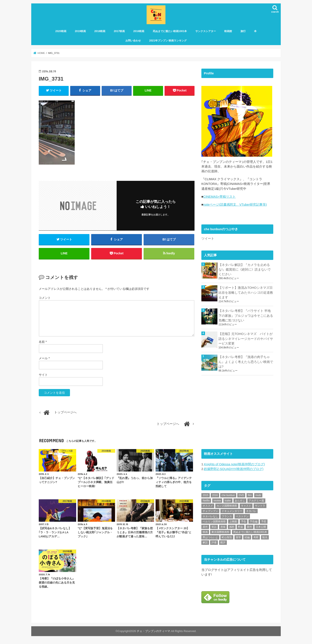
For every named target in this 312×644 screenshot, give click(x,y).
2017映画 (119, 31)
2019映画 (80, 31)
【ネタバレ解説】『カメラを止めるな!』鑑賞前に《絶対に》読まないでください (245, 271)
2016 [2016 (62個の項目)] (215, 496)
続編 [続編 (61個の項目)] (247, 538)
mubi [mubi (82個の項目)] (258, 496)
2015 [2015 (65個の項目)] (206, 496)
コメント (45, 298)
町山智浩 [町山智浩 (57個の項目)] (227, 538)
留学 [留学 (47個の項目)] (238, 538)
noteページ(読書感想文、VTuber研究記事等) (235, 206)
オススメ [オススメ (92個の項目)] (208, 507)
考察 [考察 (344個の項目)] (256, 538)
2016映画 (139, 31)
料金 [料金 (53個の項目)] (241, 528)
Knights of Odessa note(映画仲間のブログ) (234, 465)
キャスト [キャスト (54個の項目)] (246, 507)
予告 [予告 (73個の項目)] (244, 523)
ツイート (208, 240)
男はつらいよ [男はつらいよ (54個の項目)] (210, 538)
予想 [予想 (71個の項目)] (264, 523)
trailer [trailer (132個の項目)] (228, 501)
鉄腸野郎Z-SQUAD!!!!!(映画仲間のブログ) (234, 470)
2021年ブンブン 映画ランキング (168, 41)
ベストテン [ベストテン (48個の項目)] (242, 517)
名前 (43, 342)
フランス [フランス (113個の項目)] (227, 517)
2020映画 (61, 31)
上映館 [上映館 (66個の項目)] (233, 523)
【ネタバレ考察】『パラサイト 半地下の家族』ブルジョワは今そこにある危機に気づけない (246, 317)
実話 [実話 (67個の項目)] (214, 528)
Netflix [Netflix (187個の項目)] (206, 501)
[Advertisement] (233, 413)
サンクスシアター (206, 31)
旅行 (243, 31)
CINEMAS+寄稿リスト (219, 198)
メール (44, 359)
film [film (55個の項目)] (250, 496)
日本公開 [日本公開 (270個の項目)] (261, 528)
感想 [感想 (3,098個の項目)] (232, 528)
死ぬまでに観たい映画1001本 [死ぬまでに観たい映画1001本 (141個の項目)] (250, 533)
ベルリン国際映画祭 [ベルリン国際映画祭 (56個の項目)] (214, 523)
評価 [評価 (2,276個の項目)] (214, 544)
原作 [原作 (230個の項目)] (205, 528)
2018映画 (100, 31)
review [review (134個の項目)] (217, 501)
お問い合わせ (133, 41)
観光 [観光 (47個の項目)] (265, 538)
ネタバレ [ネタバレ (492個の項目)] (251, 512)
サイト (43, 375)
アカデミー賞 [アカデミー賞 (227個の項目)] (256, 501)
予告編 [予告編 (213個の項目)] (254, 523)
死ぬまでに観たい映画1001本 (170, 31)
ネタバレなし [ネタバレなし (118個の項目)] (210, 517)
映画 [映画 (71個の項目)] (205, 533)
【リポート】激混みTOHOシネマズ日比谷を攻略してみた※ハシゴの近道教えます (246, 294)
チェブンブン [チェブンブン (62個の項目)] (210, 512)
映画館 (228, 31)
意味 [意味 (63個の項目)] (223, 528)
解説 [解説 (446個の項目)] (205, 544)
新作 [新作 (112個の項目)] (250, 528)
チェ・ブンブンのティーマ (153, 632)
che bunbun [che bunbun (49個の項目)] (228, 496)
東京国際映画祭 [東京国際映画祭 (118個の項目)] (220, 533)
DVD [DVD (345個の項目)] (241, 496)
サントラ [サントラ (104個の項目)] (260, 507)
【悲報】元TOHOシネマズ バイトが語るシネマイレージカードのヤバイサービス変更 (246, 340)
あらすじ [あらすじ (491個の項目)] (240, 501)
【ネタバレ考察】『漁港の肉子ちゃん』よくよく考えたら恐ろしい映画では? (246, 363)
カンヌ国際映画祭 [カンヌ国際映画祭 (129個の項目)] (227, 507)
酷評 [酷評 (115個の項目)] (223, 544)
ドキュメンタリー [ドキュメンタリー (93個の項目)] (232, 512)
